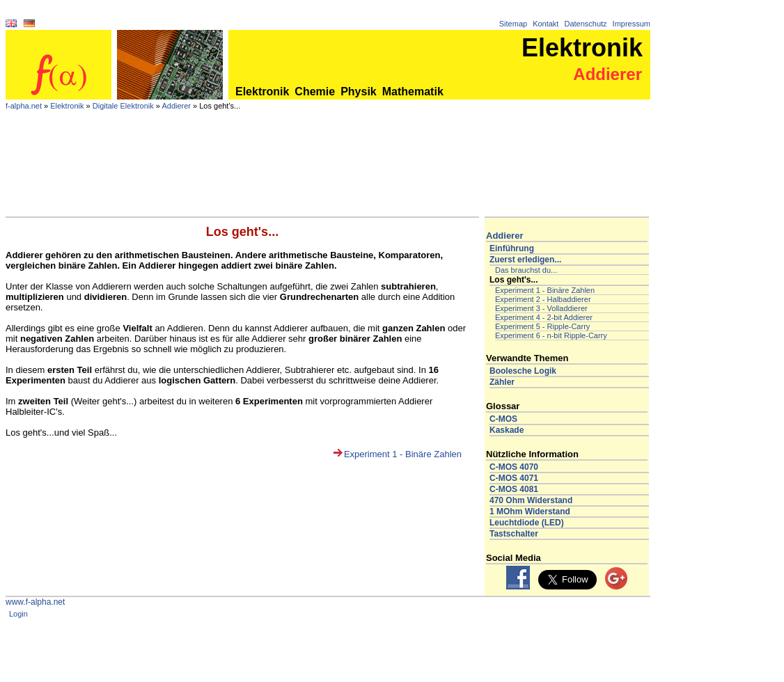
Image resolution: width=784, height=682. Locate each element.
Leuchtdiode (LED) (527, 523)
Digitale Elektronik (123, 106)
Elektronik (262, 92)
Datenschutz (585, 24)
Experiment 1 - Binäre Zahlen (403, 454)
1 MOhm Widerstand (530, 511)
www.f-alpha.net (35, 602)
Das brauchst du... (526, 270)
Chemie (315, 92)
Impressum (632, 24)
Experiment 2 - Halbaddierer (543, 299)
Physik (359, 92)
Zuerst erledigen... (525, 260)
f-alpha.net (24, 106)
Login (18, 614)
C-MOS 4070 (514, 467)
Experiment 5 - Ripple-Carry (542, 326)
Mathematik (413, 92)
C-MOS (503, 419)
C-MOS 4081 (514, 489)
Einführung (512, 248)
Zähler (502, 382)
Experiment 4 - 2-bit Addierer (544, 317)
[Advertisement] (328, 178)
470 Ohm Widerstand (531, 500)
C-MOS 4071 (514, 478)
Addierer (176, 106)
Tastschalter (514, 534)
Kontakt (546, 24)
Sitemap (513, 24)
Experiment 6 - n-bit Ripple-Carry (551, 335)
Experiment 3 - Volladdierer (541, 308)
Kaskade (507, 430)
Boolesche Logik (523, 371)
